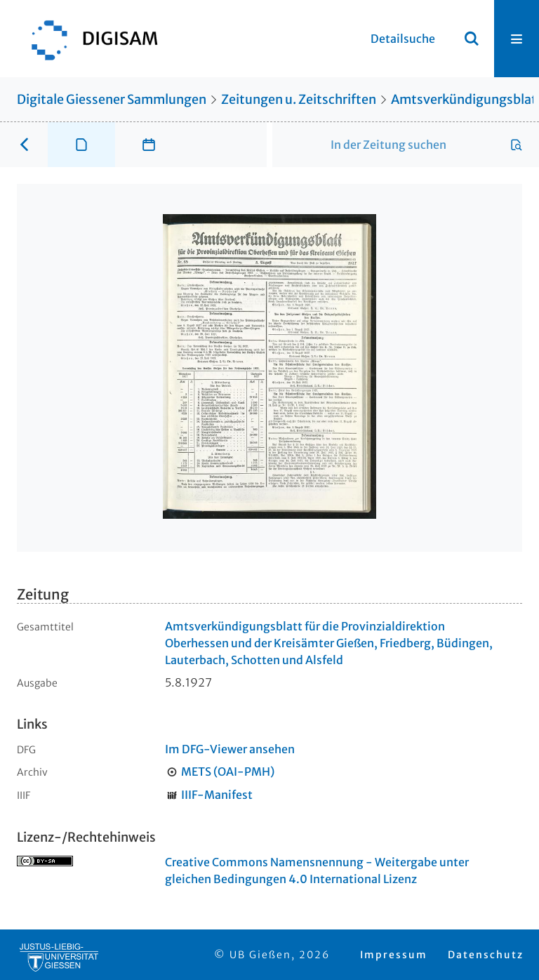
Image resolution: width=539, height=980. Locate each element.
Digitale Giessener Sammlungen (112, 99)
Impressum (394, 955)
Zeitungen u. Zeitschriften (299, 99)
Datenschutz (486, 955)
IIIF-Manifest (217, 795)
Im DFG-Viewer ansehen (230, 749)
